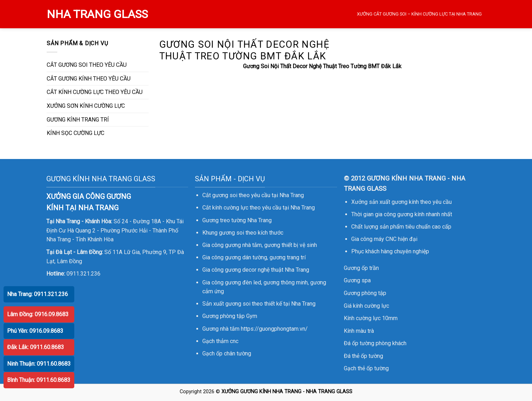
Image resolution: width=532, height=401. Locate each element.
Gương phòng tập (365, 293)
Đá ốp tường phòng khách (375, 343)
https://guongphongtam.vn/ (274, 329)
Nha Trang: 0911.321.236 (37, 294)
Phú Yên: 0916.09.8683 (35, 331)
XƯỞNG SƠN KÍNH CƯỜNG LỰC (86, 106)
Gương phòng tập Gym (230, 316)
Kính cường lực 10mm (371, 318)
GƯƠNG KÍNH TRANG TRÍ (78, 120)
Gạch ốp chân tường (227, 353)
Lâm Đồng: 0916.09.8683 (38, 314)
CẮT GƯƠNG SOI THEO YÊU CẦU (87, 65)
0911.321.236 (83, 274)
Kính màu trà (359, 331)
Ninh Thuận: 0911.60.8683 (39, 364)
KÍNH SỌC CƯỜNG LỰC (76, 133)
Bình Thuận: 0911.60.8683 (39, 380)
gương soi (232, 233)
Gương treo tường (224, 220)
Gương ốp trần (361, 268)
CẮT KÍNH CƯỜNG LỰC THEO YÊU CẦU (95, 92)
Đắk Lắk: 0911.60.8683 (36, 347)
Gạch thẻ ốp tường (366, 368)
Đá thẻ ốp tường (363, 356)
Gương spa (357, 280)
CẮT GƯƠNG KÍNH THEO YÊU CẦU (89, 79)
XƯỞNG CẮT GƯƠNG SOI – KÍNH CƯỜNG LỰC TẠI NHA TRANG (419, 14)
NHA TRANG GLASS (97, 14)
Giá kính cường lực (366, 306)
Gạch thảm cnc (220, 341)
